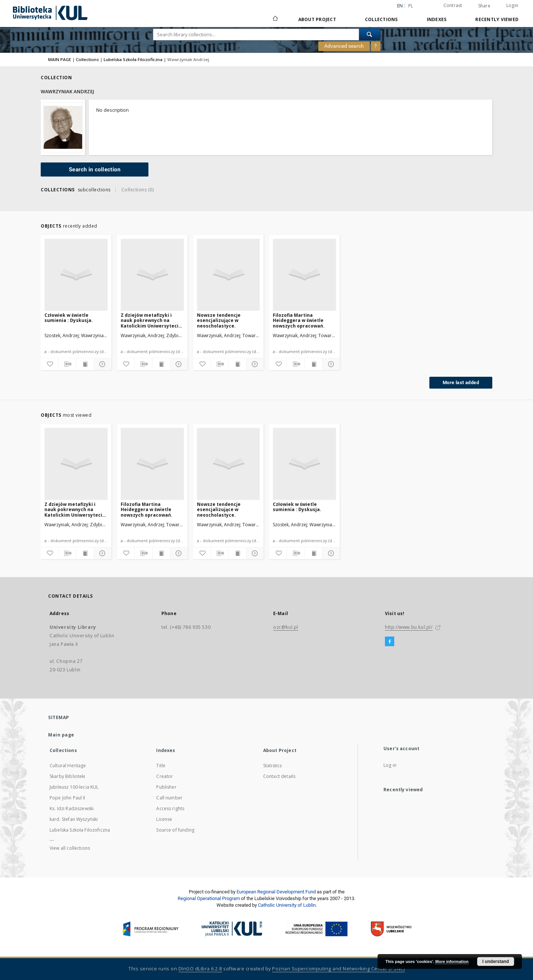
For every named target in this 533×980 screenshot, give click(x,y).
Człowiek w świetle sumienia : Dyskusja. (69, 318)
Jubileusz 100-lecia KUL (74, 787)
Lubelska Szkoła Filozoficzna (133, 59)
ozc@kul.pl (286, 627)
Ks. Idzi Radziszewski (72, 808)
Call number (169, 798)
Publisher (166, 787)
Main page (61, 735)
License (164, 819)
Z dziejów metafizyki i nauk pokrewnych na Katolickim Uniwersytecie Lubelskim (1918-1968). (151, 320)
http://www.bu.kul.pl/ (409, 627)
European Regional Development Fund (276, 892)
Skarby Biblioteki (68, 776)
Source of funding (175, 830)
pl (411, 6)
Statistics (273, 766)
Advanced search (344, 46)
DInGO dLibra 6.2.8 (200, 969)
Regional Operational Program (209, 898)
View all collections (70, 848)
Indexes (437, 19)
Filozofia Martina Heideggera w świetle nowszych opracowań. (299, 320)
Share (484, 6)
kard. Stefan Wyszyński (74, 819)
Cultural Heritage (68, 766)
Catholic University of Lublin (287, 905)
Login (512, 5)
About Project (317, 19)
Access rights (170, 808)
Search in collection (95, 170)
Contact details (279, 776)
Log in (390, 765)
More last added (461, 382)
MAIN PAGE (60, 59)
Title (161, 766)
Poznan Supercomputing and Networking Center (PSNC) (338, 969)
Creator (165, 776)
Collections (381, 19)
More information (452, 961)
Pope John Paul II (68, 798)
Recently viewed (497, 19)
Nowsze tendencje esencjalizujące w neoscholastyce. (219, 320)
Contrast (453, 5)
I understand (496, 961)
